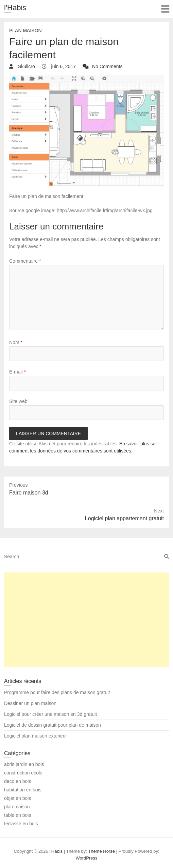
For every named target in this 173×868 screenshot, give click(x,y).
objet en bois (18, 798)
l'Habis (15, 8)
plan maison (25, 31)
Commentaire (25, 261)
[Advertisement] (86, 620)
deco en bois (18, 781)
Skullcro (26, 66)
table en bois (18, 815)
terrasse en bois (21, 824)
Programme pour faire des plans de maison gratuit (57, 692)
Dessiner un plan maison (30, 703)
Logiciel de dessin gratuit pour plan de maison (53, 725)
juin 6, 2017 (63, 66)
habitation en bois (23, 790)
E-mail (18, 372)
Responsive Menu (165, 9)
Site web (18, 401)
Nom (16, 342)
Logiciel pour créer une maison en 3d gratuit (50, 714)
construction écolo (23, 773)
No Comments (107, 66)
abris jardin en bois (24, 764)
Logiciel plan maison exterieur (36, 736)
